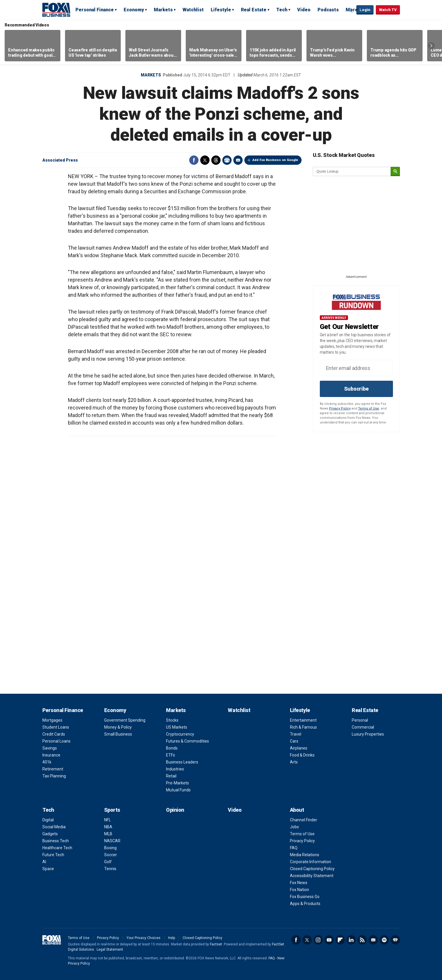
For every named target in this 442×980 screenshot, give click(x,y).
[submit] (395, 172)
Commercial (363, 727)
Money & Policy (118, 727)
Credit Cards (54, 734)
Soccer (111, 855)
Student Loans (56, 727)
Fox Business (56, 10)
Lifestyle (221, 10)
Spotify (384, 940)
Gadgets (50, 834)
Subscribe (356, 389)
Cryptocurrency (180, 734)
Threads (216, 160)
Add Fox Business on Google (275, 160)
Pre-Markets (177, 783)
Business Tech (56, 841)
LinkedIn (351, 940)
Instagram (318, 940)
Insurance (51, 755)
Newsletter (373, 940)
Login (365, 10)
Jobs (294, 827)
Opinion (175, 810)
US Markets (177, 727)
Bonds (172, 748)
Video (304, 10)
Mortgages (52, 720)
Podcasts (328, 10)
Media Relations (305, 855)
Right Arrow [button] (431, 46)
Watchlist (193, 10)
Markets (163, 10)
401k (47, 762)
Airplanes (299, 748)
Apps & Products (305, 904)
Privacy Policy (340, 408)
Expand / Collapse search (351, 10)
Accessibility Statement (312, 876)
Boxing (110, 848)
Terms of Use (369, 408)
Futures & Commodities (187, 741)
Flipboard (340, 940)
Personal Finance (95, 10)
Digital (48, 820)
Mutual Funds (178, 790)
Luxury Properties (368, 734)
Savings (50, 748)
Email (238, 160)
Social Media (54, 827)
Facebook (194, 160)
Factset (216, 944)
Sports (112, 810)
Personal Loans (56, 741)
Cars (294, 741)
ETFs (171, 755)
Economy (134, 10)
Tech (282, 10)
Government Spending (125, 720)
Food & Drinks (302, 755)
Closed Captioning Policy (312, 869)
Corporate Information (311, 862)
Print (227, 160)
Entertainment (303, 720)
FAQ (294, 848)
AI (44, 862)
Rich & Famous (303, 727)
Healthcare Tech (57, 848)
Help (172, 938)
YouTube (329, 940)
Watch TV (388, 10)
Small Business (118, 734)
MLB (108, 834)
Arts (294, 762)
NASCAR (112, 841)
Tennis (110, 869)
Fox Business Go (305, 897)
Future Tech (53, 855)
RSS (362, 940)
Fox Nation (300, 890)
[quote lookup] (352, 171)
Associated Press (60, 160)
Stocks (172, 720)
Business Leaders (182, 762)
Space (48, 869)
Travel (296, 734)
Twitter (205, 160)
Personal (360, 720)
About (297, 810)
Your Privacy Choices (144, 938)
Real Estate (254, 10)
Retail (171, 776)
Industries (175, 769)
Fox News (299, 883)
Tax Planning (54, 776)
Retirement (53, 769)
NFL (108, 820)
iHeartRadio (395, 940)
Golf (108, 862)
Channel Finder (304, 820)
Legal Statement (110, 949)
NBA (108, 827)
